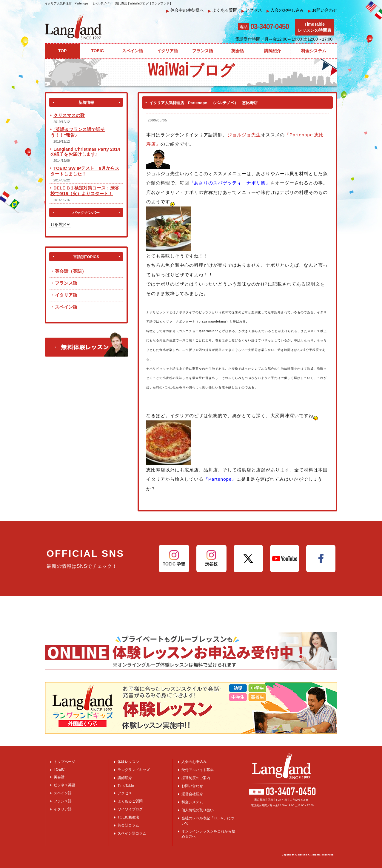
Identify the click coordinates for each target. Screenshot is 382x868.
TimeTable (126, 786)
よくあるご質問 (130, 801)
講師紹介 (125, 778)
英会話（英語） (71, 271)
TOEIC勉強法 (128, 817)
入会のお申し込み (285, 10)
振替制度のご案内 (196, 778)
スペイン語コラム (132, 833)
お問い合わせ (323, 10)
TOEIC (59, 770)
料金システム (192, 802)
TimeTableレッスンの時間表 (315, 27)
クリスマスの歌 (69, 115)
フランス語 (66, 283)
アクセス (252, 10)
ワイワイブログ (130, 809)
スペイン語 (66, 307)
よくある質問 (223, 10)
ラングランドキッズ (134, 770)
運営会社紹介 (192, 794)
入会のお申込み (194, 762)
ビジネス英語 (64, 785)
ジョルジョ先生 (244, 135)
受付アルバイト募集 (198, 770)
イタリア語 (66, 295)
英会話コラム (128, 825)
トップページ (64, 762)
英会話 (59, 777)
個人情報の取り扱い (198, 810)
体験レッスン (128, 762)
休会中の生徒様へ (185, 10)
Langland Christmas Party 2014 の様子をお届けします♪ (85, 152)
